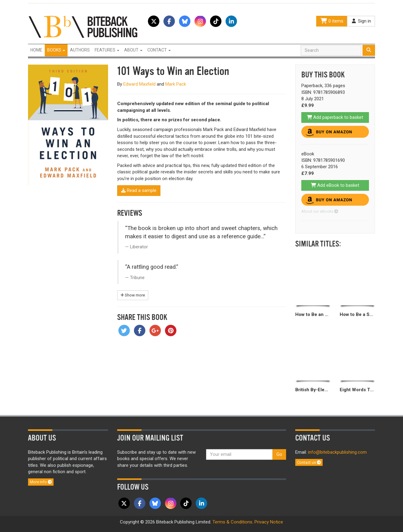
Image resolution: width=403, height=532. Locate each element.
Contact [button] (159, 50)
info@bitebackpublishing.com (337, 452)
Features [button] (107, 50)
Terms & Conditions (232, 522)
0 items (332, 21)
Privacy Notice (269, 522)
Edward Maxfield (139, 84)
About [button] (133, 50)
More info (41, 482)
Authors (80, 50)
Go (279, 454)
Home (36, 50)
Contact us (309, 462)
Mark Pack (176, 84)
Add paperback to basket (335, 117)
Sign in (361, 21)
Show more (133, 295)
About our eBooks (320, 211)
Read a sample (139, 190)
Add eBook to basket (335, 185)
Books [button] (56, 50)
